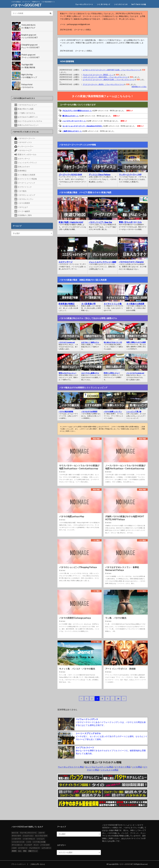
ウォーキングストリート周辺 (71, 767)
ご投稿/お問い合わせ (37, 864)
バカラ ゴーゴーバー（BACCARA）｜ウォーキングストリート (105, 77)
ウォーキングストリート (84, 4)
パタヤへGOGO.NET (26, 5)
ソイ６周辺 (137, 767)
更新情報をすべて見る (139, 87)
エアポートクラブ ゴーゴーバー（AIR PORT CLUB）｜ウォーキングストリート (111, 70)
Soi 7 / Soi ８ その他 (139, 4)
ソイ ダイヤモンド (104, 4)
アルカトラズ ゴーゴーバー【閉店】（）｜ (98, 75)
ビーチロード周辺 (122, 767)
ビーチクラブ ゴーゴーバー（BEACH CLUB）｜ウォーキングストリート (109, 79)
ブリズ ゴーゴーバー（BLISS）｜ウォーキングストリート (103, 84)
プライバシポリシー (18, 864)
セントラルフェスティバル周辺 (99, 767)
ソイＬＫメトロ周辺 (109, 770)
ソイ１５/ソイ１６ (121, 4)
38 (118, 699)
